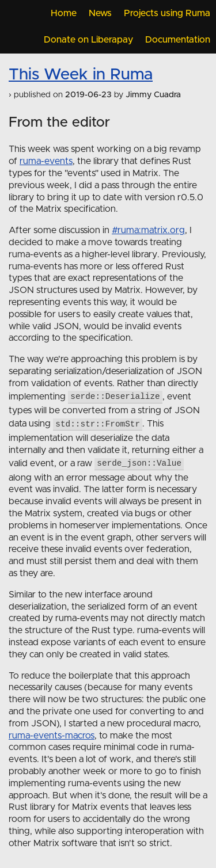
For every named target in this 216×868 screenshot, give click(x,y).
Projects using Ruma (167, 13)
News (100, 13)
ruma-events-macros (52, 736)
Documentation (178, 40)
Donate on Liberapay (88, 40)
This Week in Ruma (81, 75)
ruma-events (46, 161)
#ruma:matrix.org (148, 230)
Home (64, 13)
